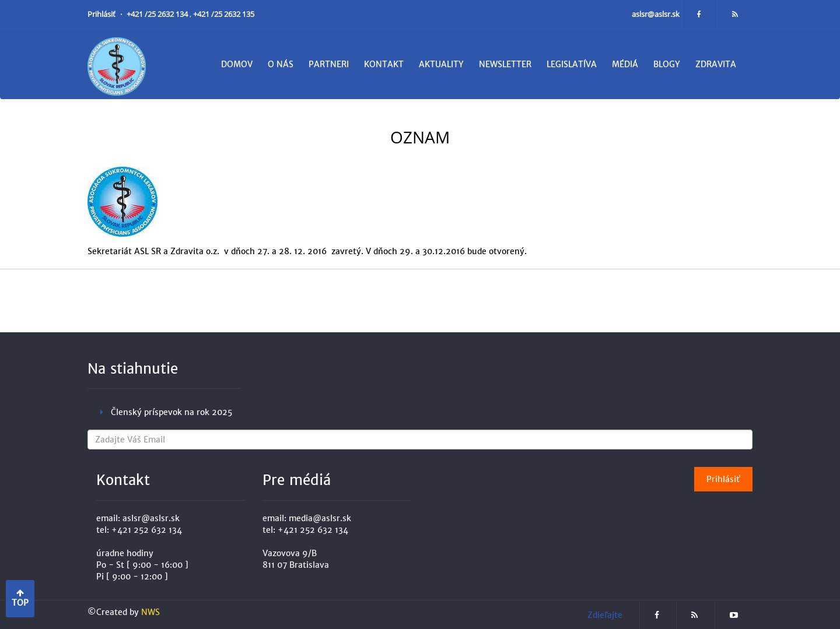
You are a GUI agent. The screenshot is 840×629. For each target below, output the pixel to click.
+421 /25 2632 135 (224, 14)
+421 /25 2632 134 (158, 14)
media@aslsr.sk (320, 518)
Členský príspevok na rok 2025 (171, 412)
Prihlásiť (102, 14)
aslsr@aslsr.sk (657, 14)
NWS (150, 612)
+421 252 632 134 (147, 530)
